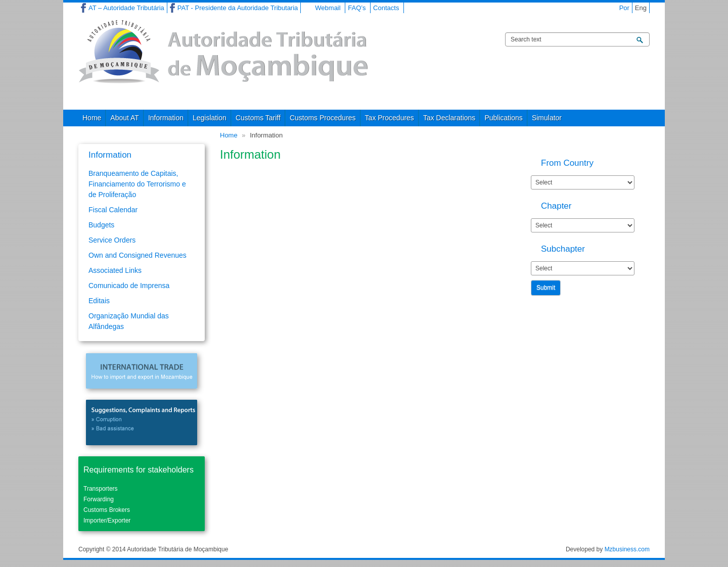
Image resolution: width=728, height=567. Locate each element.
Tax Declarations (449, 118)
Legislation (210, 118)
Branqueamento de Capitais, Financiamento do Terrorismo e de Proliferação (137, 184)
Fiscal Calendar (113, 210)
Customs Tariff (258, 118)
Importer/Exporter (107, 521)
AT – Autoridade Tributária (126, 8)
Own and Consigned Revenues (138, 255)
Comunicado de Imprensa (129, 286)
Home (92, 118)
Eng (641, 8)
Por (624, 8)
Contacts (386, 8)
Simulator (547, 118)
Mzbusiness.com (627, 549)
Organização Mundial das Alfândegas (129, 321)
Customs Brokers (107, 510)
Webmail (328, 8)
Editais (99, 301)
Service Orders (112, 240)
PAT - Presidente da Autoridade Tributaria (238, 8)
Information (166, 118)
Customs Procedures (323, 118)
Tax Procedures (390, 118)
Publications (504, 118)
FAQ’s (357, 8)
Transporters (101, 489)
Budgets (101, 225)
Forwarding (99, 499)
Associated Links (115, 270)
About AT (125, 118)
